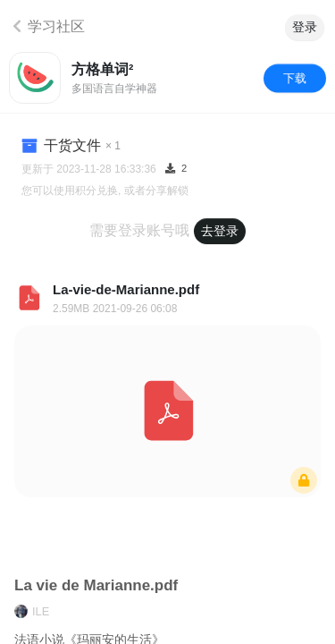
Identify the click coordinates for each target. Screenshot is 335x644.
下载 (295, 77)
